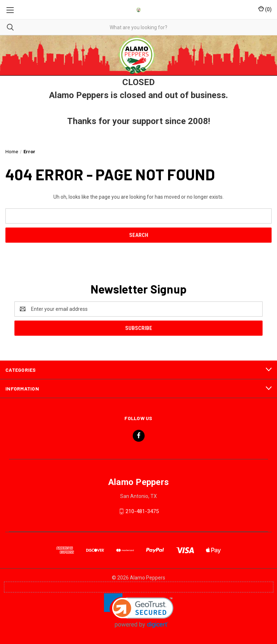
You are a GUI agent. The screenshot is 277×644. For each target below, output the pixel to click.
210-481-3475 (142, 511)
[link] (139, 611)
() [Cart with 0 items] (265, 9)
